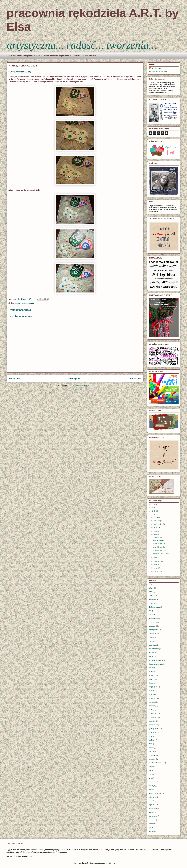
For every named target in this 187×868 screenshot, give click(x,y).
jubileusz (152, 675)
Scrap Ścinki (153, 755)
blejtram (152, 603)
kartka (24, 303)
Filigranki (152, 653)
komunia (152, 683)
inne (18, 303)
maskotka (152, 694)
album (151, 588)
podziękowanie (154, 729)
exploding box (154, 649)
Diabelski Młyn (154, 618)
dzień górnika (154, 630)
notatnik (152, 706)
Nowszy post (15, 378)
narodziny (153, 702)
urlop (151, 778)
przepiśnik (153, 732)
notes (151, 710)
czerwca (157, 538)
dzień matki (153, 634)
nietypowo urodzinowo (161, 554)
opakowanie (153, 717)
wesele (151, 789)
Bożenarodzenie (155, 607)
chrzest (152, 615)
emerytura (153, 645)
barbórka (152, 596)
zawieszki (152, 820)
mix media (153, 698)
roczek (151, 748)
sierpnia (157, 531)
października (158, 524)
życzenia (152, 831)
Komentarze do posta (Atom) (80, 386)
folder (151, 656)
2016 (154, 508)
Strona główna (75, 378)
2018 (154, 504)
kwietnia (157, 561)
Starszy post (136, 378)
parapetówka (153, 725)
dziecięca (152, 622)
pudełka (152, 740)
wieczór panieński (155, 793)
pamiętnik (153, 721)
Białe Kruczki (154, 599)
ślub (151, 767)
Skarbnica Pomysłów (156, 763)
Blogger (112, 863)
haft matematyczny (156, 664)
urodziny (31, 303)
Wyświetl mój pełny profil (158, 72)
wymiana (152, 805)
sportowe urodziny (160, 550)
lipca (156, 534)
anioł (151, 592)
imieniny (152, 668)
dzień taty (152, 637)
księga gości (153, 687)
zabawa (152, 812)
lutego (156, 568)
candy (151, 611)
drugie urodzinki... (160, 541)
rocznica (152, 751)
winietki (152, 801)
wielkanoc (153, 797)
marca (156, 565)
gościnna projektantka (157, 660)
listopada (157, 521)
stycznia (157, 571)
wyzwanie (153, 809)
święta (151, 770)
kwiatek (152, 691)
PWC (151, 744)
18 (150, 584)
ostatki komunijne (159, 547)
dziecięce (152, 626)
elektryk (152, 641)
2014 (154, 514)
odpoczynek (153, 713)
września (157, 528)
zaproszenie (153, 816)
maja (156, 558)
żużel (151, 828)
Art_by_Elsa (156, 68)
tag (150, 774)
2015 (154, 511)
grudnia (156, 517)
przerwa (152, 736)
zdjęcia (152, 824)
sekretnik (152, 759)
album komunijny (159, 544)
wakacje (152, 786)
